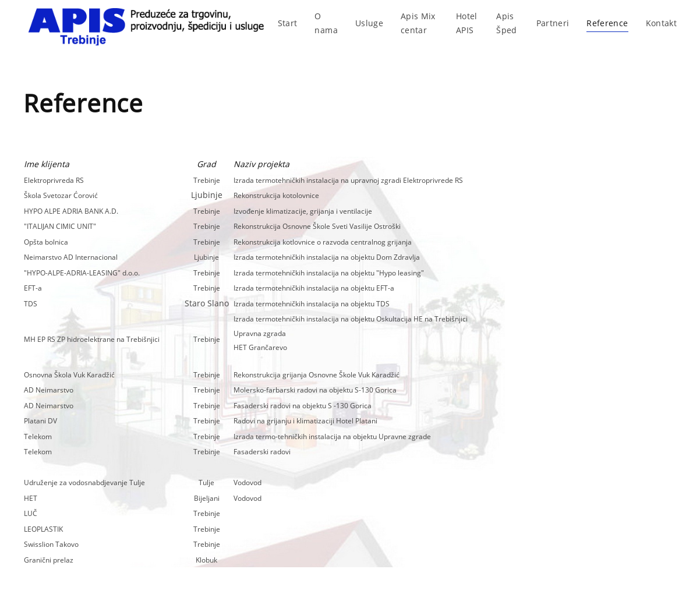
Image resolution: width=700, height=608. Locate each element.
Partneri (553, 23)
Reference (607, 23)
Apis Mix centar (418, 23)
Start (288, 23)
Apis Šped (506, 23)
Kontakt (661, 23)
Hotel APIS (467, 23)
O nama (326, 23)
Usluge (369, 23)
